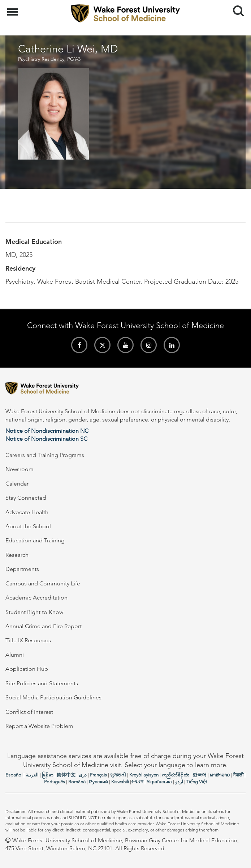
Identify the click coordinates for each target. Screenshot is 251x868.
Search (236, 8)
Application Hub (27, 669)
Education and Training (35, 540)
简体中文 (66, 775)
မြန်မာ (48, 775)
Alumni (15, 655)
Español (14, 775)
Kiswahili (120, 782)
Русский (98, 782)
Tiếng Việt (197, 782)
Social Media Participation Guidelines (53, 697)
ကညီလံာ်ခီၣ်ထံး (176, 775)
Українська (159, 782)
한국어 (200, 775)
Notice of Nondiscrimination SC (46, 439)
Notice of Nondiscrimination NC (47, 431)
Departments (22, 569)
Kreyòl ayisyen (144, 775)
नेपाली (238, 775)
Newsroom (20, 469)
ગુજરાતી (118, 775)
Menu (14, 8)
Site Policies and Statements (42, 683)
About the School (28, 526)
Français (98, 775)
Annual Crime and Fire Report (44, 626)
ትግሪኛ (137, 782)
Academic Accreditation (36, 598)
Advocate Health (27, 512)
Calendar (17, 484)
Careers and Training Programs (45, 455)
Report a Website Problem (39, 726)
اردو (179, 782)
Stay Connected (26, 498)
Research (17, 555)
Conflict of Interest (29, 712)
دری (83, 775)
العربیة (32, 775)
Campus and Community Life (43, 583)
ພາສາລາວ (220, 775)
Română (77, 782)
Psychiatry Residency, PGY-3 (49, 59)
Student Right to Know (34, 612)
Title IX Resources (28, 640)
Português (55, 782)
